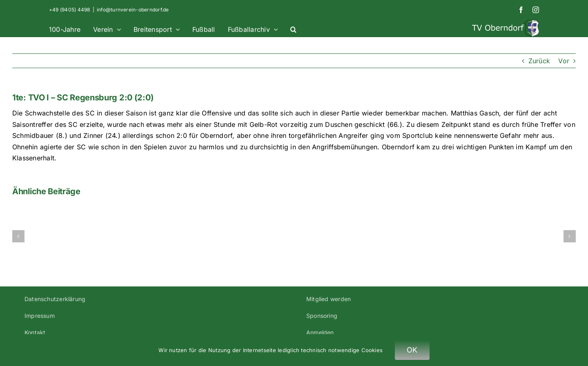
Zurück (539, 61)
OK (412, 350)
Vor (564, 61)
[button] (293, 28)
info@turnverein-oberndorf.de (133, 10)
